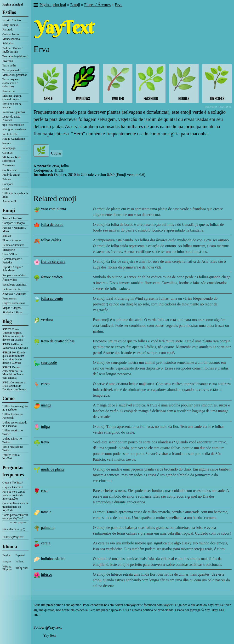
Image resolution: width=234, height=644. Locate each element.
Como (9, 398)
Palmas (7, 179)
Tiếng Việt (22, 568)
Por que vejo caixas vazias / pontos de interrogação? (14, 495)
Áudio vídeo (10, 280)
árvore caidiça (52, 277)
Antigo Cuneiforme (14, 139)
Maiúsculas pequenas (15, 75)
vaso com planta (53, 209)
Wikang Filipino (7, 568)
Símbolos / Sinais (12, 312)
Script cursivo (10, 25)
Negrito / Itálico (12, 20)
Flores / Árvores (12, 240)
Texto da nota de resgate (12, 106)
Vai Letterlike (10, 134)
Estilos (9, 12)
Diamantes (9, 165)
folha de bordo (52, 224)
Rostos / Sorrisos (12, 218)
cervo (45, 384)
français (7, 561)
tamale (46, 512)
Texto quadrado (11, 70)
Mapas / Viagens (12, 308)
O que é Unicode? (13, 487)
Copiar (56, 153)
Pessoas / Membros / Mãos (14, 229)
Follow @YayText (13, 537)
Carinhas (8, 153)
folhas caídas (51, 240)
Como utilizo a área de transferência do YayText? (15, 507)
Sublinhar (8, 43)
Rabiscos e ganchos (14, 112)
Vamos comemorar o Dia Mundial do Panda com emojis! (13, 373)
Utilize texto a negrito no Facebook (15, 408)
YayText (49, 635)
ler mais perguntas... (19, 522)
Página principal (13, 5)
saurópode (49, 362)
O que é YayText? (13, 483)
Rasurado (8, 30)
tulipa (45, 426)
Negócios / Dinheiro (14, 294)
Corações (8, 184)
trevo (45, 442)
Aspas (6, 189)
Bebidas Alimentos (13, 245)
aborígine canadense (14, 129)
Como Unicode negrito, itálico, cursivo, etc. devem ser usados (14, 334)
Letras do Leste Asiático (11, 118)
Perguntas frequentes (13, 471)
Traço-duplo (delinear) (15, 56)
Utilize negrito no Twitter (13, 432)
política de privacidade (158, 610)
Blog (7, 321)
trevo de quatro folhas (58, 341)
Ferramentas (9, 298)
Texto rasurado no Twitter (13, 448)
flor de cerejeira (53, 261)
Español (20, 555)
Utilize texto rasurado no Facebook (15, 424)
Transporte (9, 250)
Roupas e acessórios (14, 275)
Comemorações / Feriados (12, 261)
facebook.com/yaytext (159, 605)
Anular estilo (10, 201)
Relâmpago (9, 148)
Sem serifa (9, 91)
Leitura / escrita (11, 289)
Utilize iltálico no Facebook (12, 416)
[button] (36, 6)
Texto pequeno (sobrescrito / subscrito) (11, 83)
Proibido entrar (11, 175)
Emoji (9, 210)
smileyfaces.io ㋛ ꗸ (14, 529)
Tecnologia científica (14, 285)
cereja (46, 543)
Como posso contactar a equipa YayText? (15, 517)
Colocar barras (11, 34)
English (7, 555)
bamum (7, 143)
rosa (44, 491)
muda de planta (53, 469)
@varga (195, 610)
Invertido (8, 61)
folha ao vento (52, 298)
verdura (47, 320)
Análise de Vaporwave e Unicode (15, 346)
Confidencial (10, 170)
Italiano (20, 561)
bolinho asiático (53, 559)
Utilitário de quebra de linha (15, 195)
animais (7, 236)
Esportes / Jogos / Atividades (12, 269)
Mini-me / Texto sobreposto (12, 159)
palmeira (48, 528)
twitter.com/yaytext (127, 605)
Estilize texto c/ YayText (11, 457)
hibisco (46, 574)
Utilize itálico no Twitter (12, 440)
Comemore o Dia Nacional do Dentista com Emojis (14, 386)
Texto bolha (9, 66)
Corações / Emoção (14, 223)
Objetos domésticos (14, 303)
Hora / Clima (10, 254)
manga (46, 405)
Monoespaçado (11, 39)
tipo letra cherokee (13, 125)
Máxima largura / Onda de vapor (12, 97)
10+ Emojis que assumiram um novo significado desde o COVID (14, 358)
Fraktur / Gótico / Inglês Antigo (12, 50)
